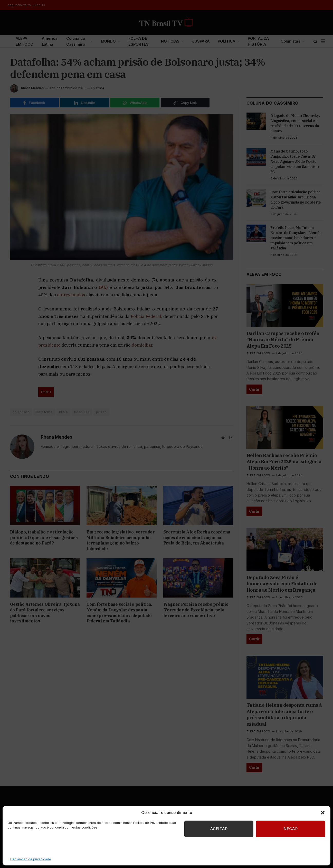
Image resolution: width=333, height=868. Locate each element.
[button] (323, 813)
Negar (290, 829)
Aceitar (218, 829)
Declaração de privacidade (31, 859)
